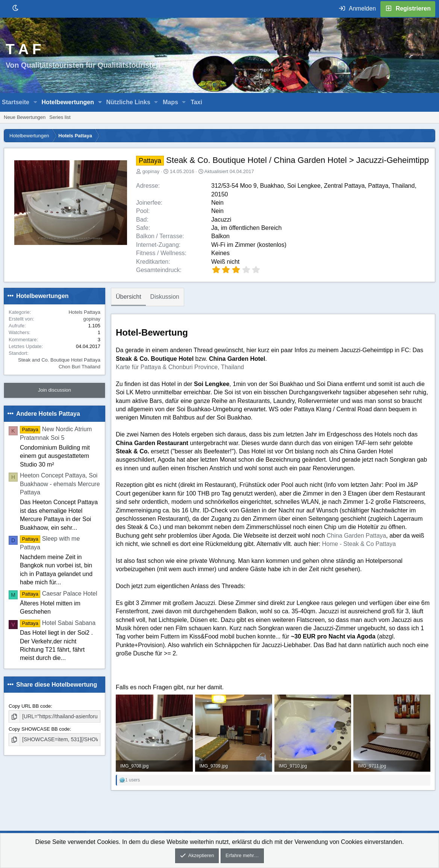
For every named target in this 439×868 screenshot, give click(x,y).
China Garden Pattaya (356, 536)
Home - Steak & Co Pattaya (359, 544)
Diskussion (165, 297)
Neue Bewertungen (25, 117)
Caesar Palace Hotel (59, 594)
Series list (60, 117)
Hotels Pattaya (84, 312)
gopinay (151, 171)
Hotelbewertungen (68, 102)
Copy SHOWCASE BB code (39, 729)
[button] (36, 102)
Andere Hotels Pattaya (48, 414)
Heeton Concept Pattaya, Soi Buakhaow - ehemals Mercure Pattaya (60, 484)
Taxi (196, 102)
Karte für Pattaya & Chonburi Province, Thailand (180, 367)
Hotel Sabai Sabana (58, 623)
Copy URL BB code (30, 706)
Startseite (16, 102)
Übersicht (129, 297)
